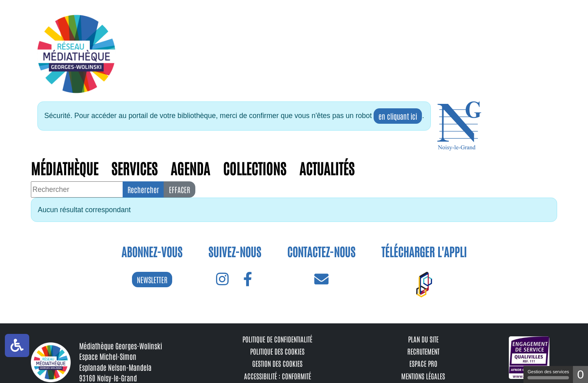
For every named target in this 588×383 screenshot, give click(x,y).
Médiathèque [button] (65, 168)
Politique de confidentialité (277, 339)
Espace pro (423, 363)
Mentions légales (423, 376)
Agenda (190, 168)
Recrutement (423, 351)
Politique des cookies (277, 351)
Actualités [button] (327, 168)
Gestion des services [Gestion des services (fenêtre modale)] (548, 374)
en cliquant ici (398, 116)
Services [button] (134, 168)
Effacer (179, 189)
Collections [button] (255, 168)
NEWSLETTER (152, 280)
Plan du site (423, 339)
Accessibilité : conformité (278, 376)
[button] (459, 126)
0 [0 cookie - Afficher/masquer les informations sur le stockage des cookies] (580, 374)
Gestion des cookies (277, 363)
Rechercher (143, 189)
